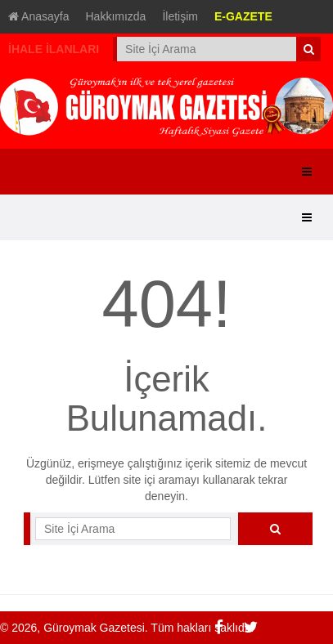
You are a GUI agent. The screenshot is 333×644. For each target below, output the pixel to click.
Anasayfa (39, 16)
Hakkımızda (116, 16)
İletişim (180, 16)
